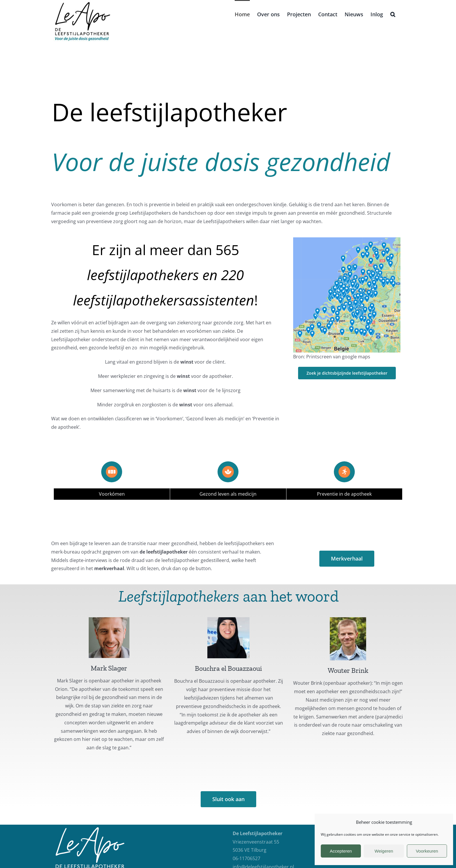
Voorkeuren (427, 851)
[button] (393, 14)
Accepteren (341, 851)
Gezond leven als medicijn (228, 494)
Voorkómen (112, 494)
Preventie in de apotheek (344, 494)
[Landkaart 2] (347, 240)
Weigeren (384, 851)
